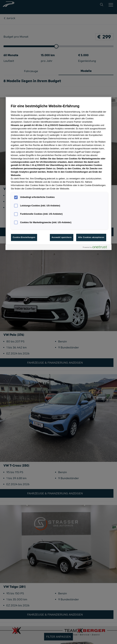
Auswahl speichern (62, 237)
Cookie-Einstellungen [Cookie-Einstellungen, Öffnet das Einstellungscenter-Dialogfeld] (24, 237)
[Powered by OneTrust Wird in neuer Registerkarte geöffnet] (96, 248)
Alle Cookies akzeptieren (91, 237)
